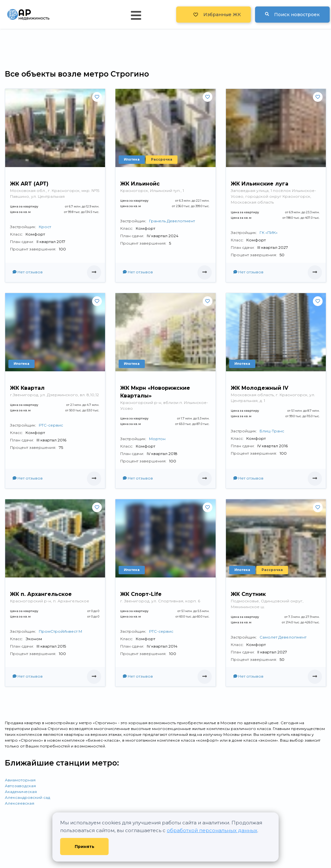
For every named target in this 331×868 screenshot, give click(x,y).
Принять (85, 847)
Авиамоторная (20, 780)
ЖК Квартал (27, 388)
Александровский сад (27, 797)
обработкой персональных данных (212, 830)
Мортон (157, 439)
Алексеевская (20, 803)
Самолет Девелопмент (283, 637)
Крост (45, 227)
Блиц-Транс (272, 431)
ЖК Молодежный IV (260, 388)
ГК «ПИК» (269, 233)
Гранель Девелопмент (172, 221)
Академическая (21, 792)
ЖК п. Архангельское (41, 594)
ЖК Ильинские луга (260, 184)
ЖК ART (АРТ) (29, 184)
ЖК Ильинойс (140, 184)
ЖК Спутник (248, 594)
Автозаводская (20, 786)
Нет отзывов (28, 272)
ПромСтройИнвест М (60, 631)
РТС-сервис (51, 425)
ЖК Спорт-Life (141, 594)
